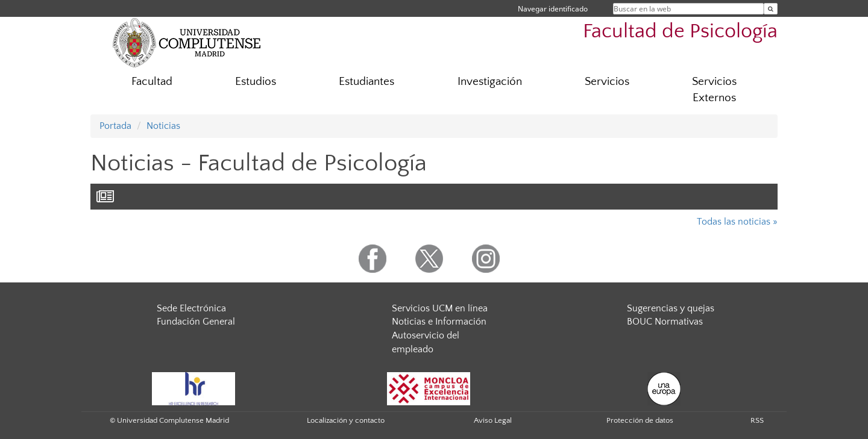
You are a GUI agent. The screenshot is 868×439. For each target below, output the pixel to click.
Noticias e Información (439, 322)
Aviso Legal (493, 420)
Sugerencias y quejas (671, 308)
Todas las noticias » (737, 222)
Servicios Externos (714, 90)
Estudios (256, 82)
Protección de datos (640, 420)
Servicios (607, 82)
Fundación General (196, 322)
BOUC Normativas (665, 322)
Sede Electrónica (191, 308)
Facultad (152, 82)
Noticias (163, 126)
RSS (757, 420)
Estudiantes (366, 82)
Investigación (490, 82)
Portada (115, 126)
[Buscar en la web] (771, 9)
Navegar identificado (553, 9)
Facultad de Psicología (680, 32)
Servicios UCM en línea (440, 308)
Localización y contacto (346, 420)
